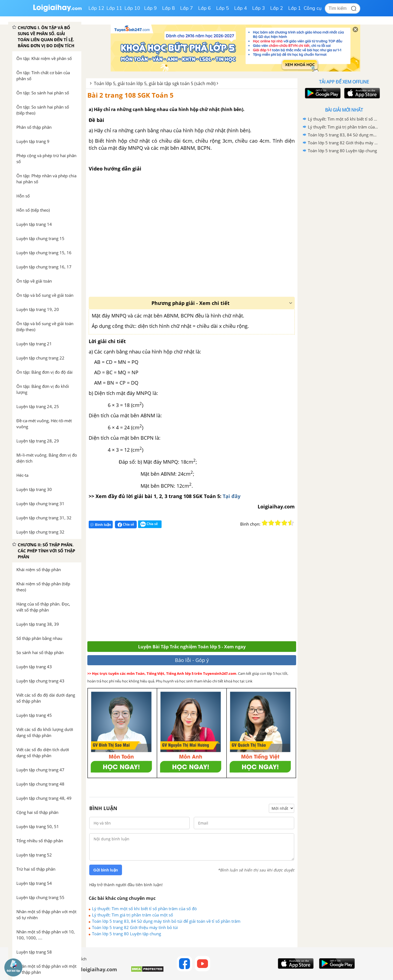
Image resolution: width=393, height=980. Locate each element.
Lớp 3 (259, 8)
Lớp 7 (187, 8)
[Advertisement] (167, 587)
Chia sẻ (126, 525)
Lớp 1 (295, 8)
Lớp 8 (169, 8)
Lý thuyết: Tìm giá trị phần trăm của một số (133, 915)
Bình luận (101, 525)
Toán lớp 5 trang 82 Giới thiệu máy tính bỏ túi (135, 927)
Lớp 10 (132, 8)
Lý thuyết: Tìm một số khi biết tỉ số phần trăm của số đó (144, 909)
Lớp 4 (241, 8)
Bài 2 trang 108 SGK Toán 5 (130, 95)
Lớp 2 (277, 8)
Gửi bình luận (106, 870)
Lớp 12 (96, 8)
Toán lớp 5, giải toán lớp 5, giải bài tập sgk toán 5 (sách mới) (155, 83)
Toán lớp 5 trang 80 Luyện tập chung (126, 934)
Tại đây (231, 496)
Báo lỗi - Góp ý (192, 660)
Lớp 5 (223, 8)
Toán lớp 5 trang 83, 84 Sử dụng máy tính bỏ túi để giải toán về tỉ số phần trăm (166, 921)
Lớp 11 (114, 8)
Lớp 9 (151, 8)
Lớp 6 (205, 8)
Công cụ (313, 8)
